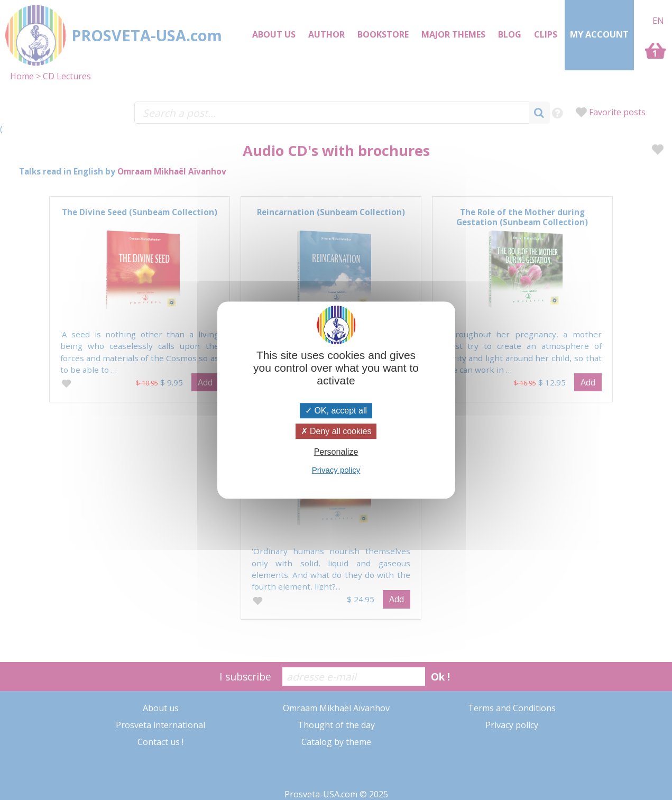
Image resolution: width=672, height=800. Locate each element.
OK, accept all (336, 411)
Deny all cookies (336, 431)
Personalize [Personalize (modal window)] (336, 452)
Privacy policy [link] (336, 470)
